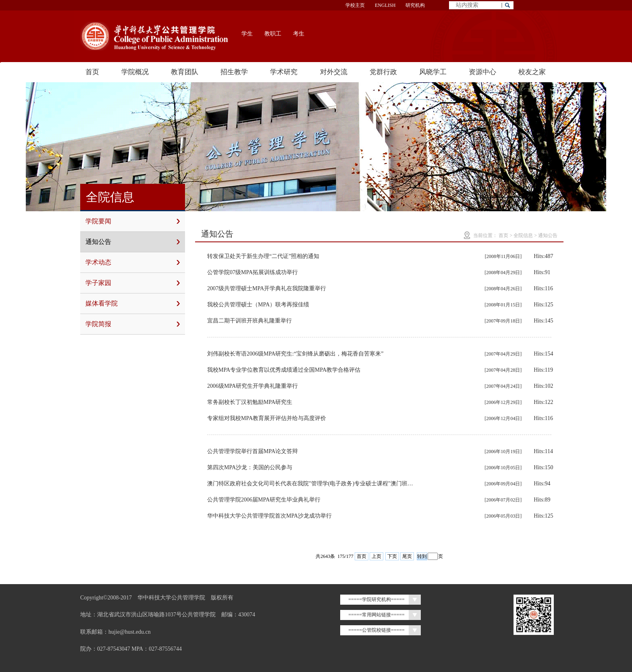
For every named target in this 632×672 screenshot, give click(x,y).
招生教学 (234, 72)
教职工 (273, 34)
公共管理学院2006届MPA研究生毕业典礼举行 (264, 500)
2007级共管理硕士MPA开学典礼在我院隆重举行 (267, 288)
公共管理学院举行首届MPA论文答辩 (253, 451)
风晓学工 (433, 72)
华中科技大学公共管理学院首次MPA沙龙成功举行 (269, 516)
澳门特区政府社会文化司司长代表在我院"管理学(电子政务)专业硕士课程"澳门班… (310, 484)
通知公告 (133, 242)
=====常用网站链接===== (376, 615)
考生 (299, 34)
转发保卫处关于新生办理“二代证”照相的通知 (263, 256)
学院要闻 (133, 221)
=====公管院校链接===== (376, 630)
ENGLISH (385, 5)
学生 (247, 34)
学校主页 (355, 5)
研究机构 (415, 5)
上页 (376, 556)
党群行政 (383, 72)
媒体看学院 (133, 304)
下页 (392, 556)
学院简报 (133, 324)
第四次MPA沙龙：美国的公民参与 (250, 467)
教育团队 (185, 72)
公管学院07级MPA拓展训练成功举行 (253, 272)
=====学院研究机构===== (376, 599)
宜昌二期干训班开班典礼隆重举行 (249, 321)
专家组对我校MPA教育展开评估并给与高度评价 (267, 418)
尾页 (407, 556)
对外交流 (334, 72)
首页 (92, 72)
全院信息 (523, 235)
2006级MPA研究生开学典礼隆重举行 (253, 386)
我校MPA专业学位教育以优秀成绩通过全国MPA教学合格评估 (284, 370)
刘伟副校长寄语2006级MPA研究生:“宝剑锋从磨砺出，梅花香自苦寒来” (295, 354)
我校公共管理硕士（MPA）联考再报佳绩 (258, 305)
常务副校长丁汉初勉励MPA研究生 (250, 402)
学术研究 (284, 72)
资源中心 (482, 72)
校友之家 (532, 72)
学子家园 (133, 283)
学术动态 (133, 262)
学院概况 (135, 72)
